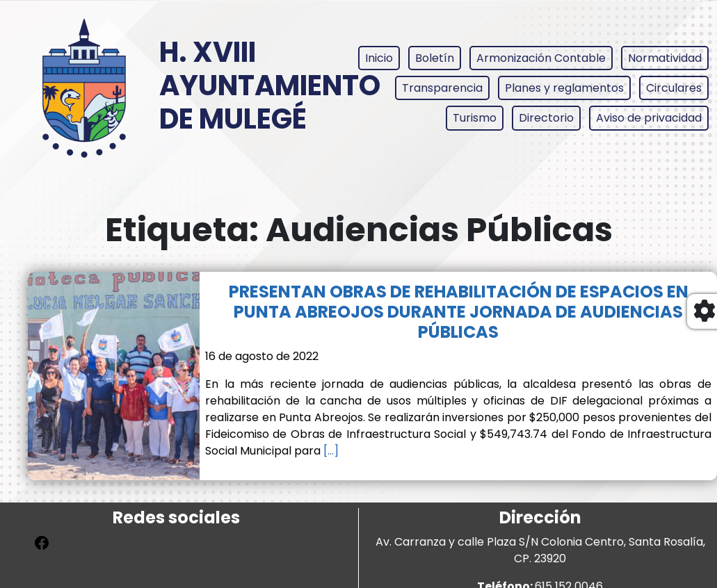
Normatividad (665, 58)
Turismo (475, 118)
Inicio (379, 58)
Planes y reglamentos (564, 88)
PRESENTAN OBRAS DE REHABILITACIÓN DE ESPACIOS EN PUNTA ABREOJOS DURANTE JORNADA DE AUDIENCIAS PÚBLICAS (459, 312)
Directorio (546, 118)
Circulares (674, 88)
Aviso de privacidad (649, 118)
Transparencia (442, 88)
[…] (330, 451)
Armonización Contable (541, 58)
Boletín (435, 58)
